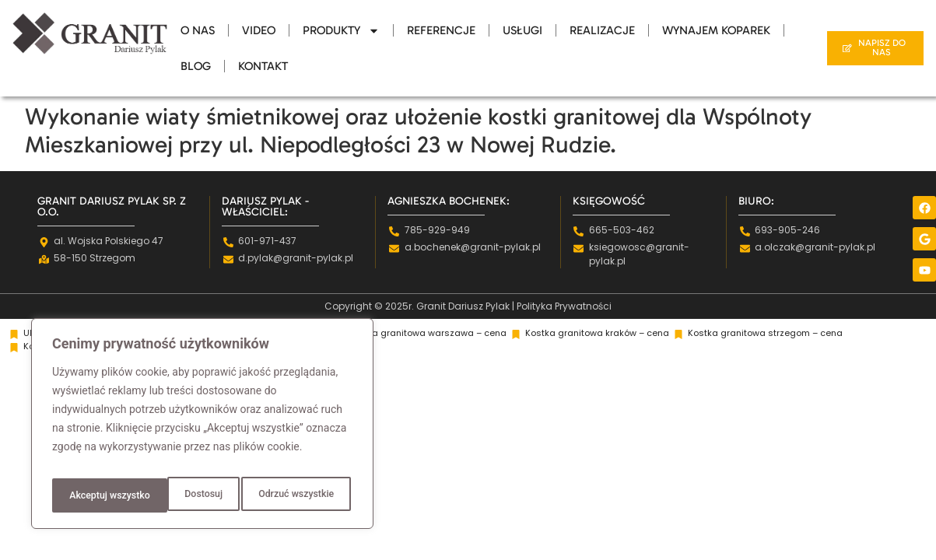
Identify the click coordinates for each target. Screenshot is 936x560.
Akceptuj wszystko (295, 495)
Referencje (441, 30)
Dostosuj (85, 495)
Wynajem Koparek (716, 30)
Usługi (522, 30)
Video (259, 30)
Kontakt (263, 66)
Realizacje (602, 30)
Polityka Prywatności (564, 306)
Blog (196, 66)
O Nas (198, 30)
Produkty (341, 31)
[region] (202, 429)
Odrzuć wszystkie (178, 495)
